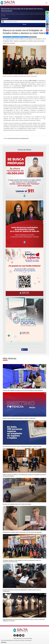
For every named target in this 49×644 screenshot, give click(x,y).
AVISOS (24, 350)
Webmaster (4, 642)
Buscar (24, 24)
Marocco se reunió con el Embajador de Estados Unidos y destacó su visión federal (24, 32)
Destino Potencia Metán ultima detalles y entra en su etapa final (19, 418)
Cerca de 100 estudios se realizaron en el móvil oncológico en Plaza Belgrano (23, 390)
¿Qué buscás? (5, 19)
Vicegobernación (7, 37)
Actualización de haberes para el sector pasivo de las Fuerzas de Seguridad (22, 532)
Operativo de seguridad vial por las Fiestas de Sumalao (17, 504)
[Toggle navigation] (46, 3)
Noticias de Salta (16, 37)
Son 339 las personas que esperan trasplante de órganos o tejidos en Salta (22, 447)
